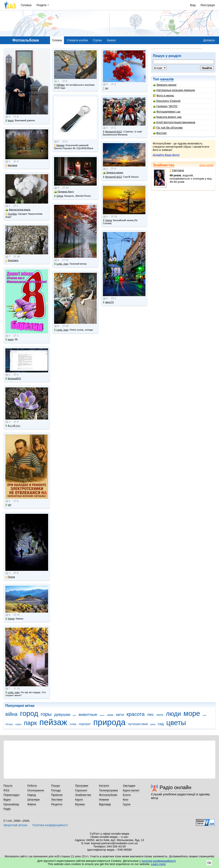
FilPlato (59, 85)
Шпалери (33, 800)
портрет (85, 724)
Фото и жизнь (164, 95)
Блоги (127, 795)
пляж (73, 724)
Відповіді (105, 804)
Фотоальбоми (108, 795)
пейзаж (53, 722)
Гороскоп (81, 790)
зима (110, 715)
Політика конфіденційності (50, 825)
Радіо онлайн (175, 787)
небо (204, 715)
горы (46, 714)
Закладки (129, 786)
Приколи (57, 795)
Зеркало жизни (165, 85)
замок (102, 715)
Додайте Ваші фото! (166, 155)
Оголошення (36, 790)
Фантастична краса (18, 210)
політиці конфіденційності (159, 861)
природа (109, 722)
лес (151, 714)
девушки (62, 714)
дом (75, 715)
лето (160, 715)
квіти (120, 715)
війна (11, 714)
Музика (80, 804)
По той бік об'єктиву (168, 128)
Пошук (55, 786)
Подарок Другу (64, 192)
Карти (79, 800)
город (29, 713)
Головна (26, 5)
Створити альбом (77, 40)
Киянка (59, 145)
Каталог (104, 786)
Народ (32, 795)
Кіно (126, 800)
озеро (18, 724)
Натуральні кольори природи (174, 90)
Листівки (57, 800)
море (192, 713)
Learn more (158, 864)
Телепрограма (109, 790)
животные (88, 714)
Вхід (193, 5)
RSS (6, 790)
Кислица (11, 165)
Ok (209, 863)
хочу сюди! (206, 165)
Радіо (7, 809)
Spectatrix (12, 260)
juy (106, 88)
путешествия (138, 724)
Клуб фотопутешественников (174, 122)
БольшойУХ (13, 379)
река (153, 724)
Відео (7, 800)
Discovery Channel (167, 101)
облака (9, 724)
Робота (32, 786)
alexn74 (108, 302)
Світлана (177, 170)
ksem (9, 121)
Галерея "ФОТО (165, 106)
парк (30, 723)
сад (161, 724)
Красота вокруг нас (167, 117)
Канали (111, 40)
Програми (82, 786)
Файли (32, 804)
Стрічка (97, 40)
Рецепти (57, 804)
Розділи (41, 5)
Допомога (209, 40)
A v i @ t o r (13, 426)
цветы (176, 723)
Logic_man (12, 692)
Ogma (10, 619)
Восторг (160, 133)
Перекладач (11, 795)
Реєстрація (208, 5)
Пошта (8, 786)
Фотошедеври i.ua (167, 112)
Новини (104, 800)
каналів (167, 79)
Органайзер (11, 804)
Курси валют (131, 790)
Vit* (8, 505)
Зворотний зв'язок (15, 825)
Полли (10, 577)
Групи (127, 804)
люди (173, 714)
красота (135, 714)
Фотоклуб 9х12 (112, 132)
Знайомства (164, 165)
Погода (56, 790)
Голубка (11, 214)
